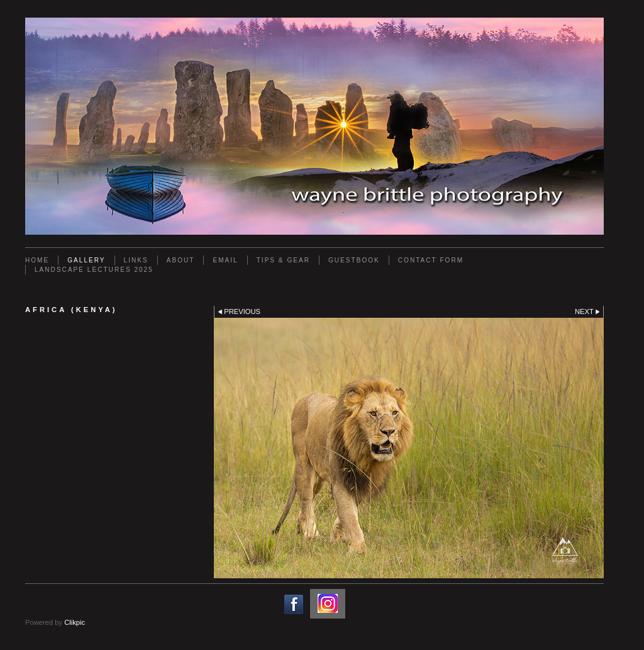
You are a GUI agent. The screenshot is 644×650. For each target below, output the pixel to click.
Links (136, 260)
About (181, 260)
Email (225, 260)
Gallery (86, 260)
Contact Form (431, 260)
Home (37, 260)
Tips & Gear (283, 260)
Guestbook (354, 260)
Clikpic (75, 622)
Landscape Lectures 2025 (94, 270)
